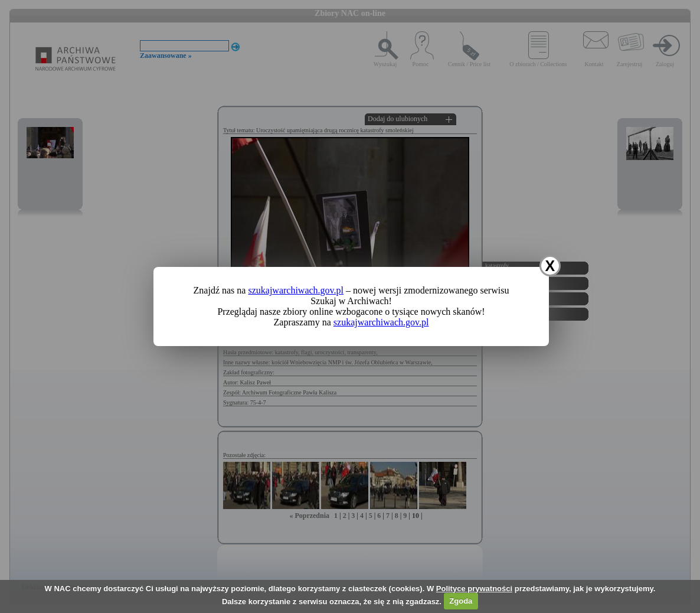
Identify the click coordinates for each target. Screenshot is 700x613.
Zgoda (461, 601)
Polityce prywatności (474, 588)
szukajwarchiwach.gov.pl (296, 290)
